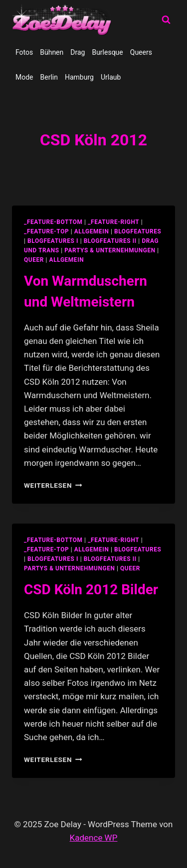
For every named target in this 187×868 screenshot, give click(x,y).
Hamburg (79, 77)
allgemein (92, 231)
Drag (78, 52)
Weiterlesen (53, 485)
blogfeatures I (53, 241)
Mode (24, 77)
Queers (141, 52)
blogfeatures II (110, 241)
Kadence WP (94, 838)
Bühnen (52, 52)
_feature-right (113, 222)
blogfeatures (138, 231)
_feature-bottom (53, 222)
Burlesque (107, 52)
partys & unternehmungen (110, 250)
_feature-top (46, 231)
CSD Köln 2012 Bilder (91, 590)
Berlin (49, 77)
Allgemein (67, 260)
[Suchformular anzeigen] (166, 20)
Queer (34, 260)
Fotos (24, 52)
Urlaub (111, 77)
